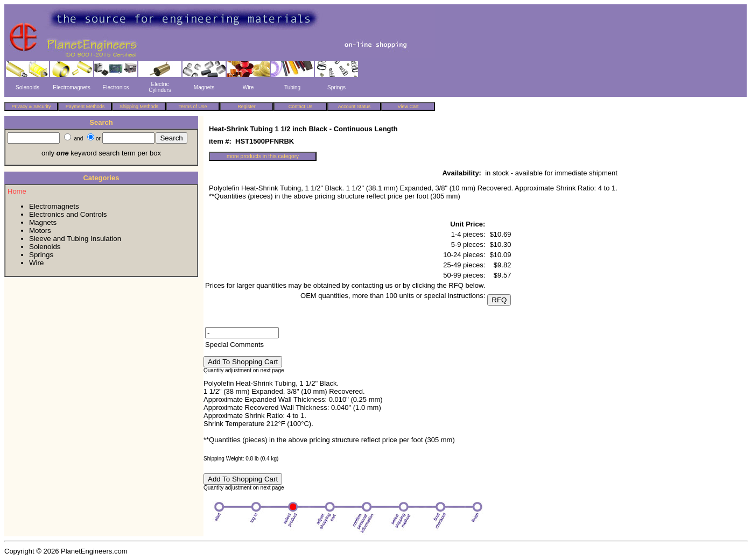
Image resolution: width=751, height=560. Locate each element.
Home (17, 191)
